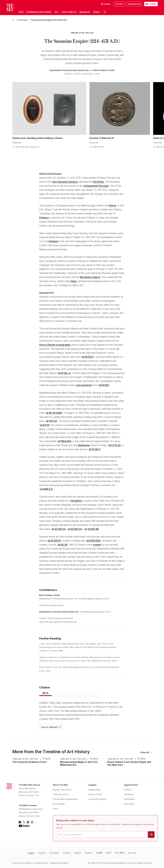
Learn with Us (69, 12)
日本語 (99, 853)
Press (55, 808)
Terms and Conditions (23, 863)
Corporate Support (97, 799)
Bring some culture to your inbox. (75, 820)
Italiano (78, 853)
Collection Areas (61, 794)
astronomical (84, 385)
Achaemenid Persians (96, 186)
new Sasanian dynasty (65, 182)
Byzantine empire (90, 277)
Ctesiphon (76, 501)
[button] (105, 12)
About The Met (60, 785)
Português (54, 853)
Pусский (132, 853)
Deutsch (89, 853)
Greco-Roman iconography (55, 345)
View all (146, 752)
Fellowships (129, 799)
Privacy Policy (41, 863)
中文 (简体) (120, 853)
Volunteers (129, 794)
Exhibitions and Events (39, 12)
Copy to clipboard (51, 727)
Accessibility (59, 804)
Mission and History (62, 790)
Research (85, 12)
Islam (74, 281)
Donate (119, 4)
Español (42, 853)
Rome (113, 206)
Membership (134, 4)
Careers (128, 790)
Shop (97, 12)
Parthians (99, 182)
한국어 (108, 853)
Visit (21, 12)
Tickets (152, 4)
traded (97, 545)
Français (67, 853)
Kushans (53, 241)
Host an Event (95, 794)
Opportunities (131, 785)
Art (56, 12)
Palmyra (44, 218)
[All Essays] (23, 20)
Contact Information (59, 863)
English (31, 853)
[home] (14, 20)
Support (92, 785)
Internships (129, 804)
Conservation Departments (65, 799)
